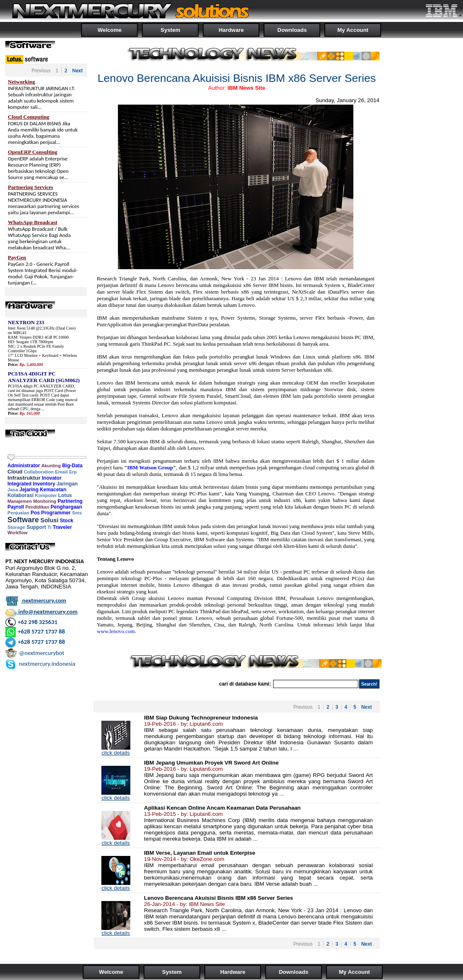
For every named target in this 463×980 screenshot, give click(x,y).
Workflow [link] (17, 533)
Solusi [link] (49, 520)
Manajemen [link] (20, 501)
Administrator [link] (24, 466)
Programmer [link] (56, 513)
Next (77, 71)
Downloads (292, 30)
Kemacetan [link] (53, 490)
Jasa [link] (13, 490)
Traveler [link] (62, 527)
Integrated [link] (19, 484)
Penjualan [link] (18, 513)
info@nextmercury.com (41, 612)
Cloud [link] (15, 472)
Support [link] (36, 527)
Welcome (110, 30)
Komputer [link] (46, 495)
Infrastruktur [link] (24, 478)
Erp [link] (73, 472)
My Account (353, 30)
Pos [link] (35, 513)
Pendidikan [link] (37, 507)
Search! (369, 684)
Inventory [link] (44, 484)
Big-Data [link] (72, 466)
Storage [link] (16, 527)
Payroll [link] (16, 507)
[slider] (11, 458)
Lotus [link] (65, 495)
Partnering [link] (70, 501)
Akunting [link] (51, 466)
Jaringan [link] (67, 484)
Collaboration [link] (39, 472)
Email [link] (61, 472)
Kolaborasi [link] (20, 495)
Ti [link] (49, 527)
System (170, 30)
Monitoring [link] (45, 501)
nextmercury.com (36, 600)
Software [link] (23, 520)
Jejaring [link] (29, 490)
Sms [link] (77, 513)
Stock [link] (67, 521)
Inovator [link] (52, 478)
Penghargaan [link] (66, 507)
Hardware (231, 30)
